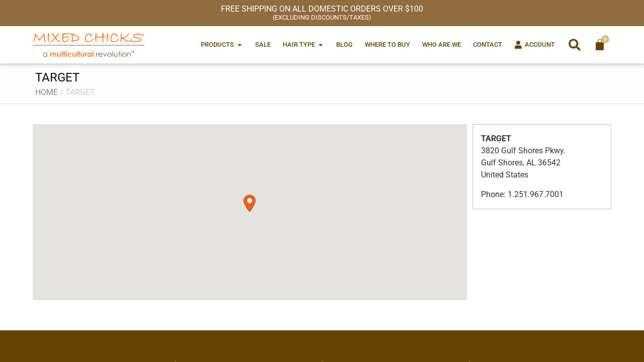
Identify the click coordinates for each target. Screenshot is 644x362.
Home (47, 92)
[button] (575, 45)
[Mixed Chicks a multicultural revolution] (89, 45)
